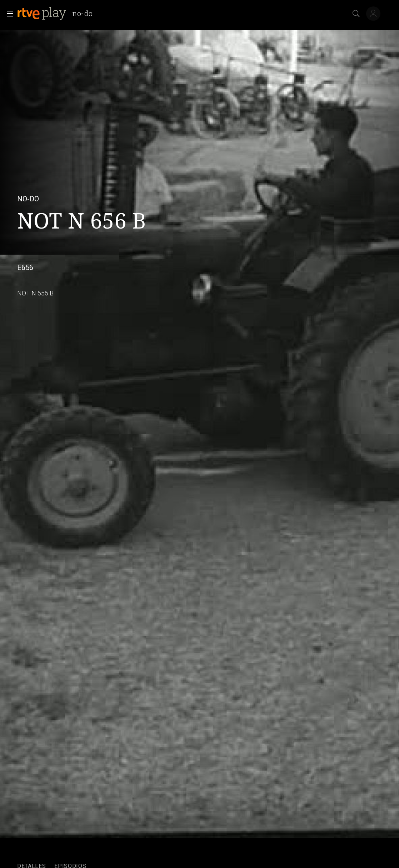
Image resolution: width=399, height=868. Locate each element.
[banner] (58, 14)
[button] (8, 14)
